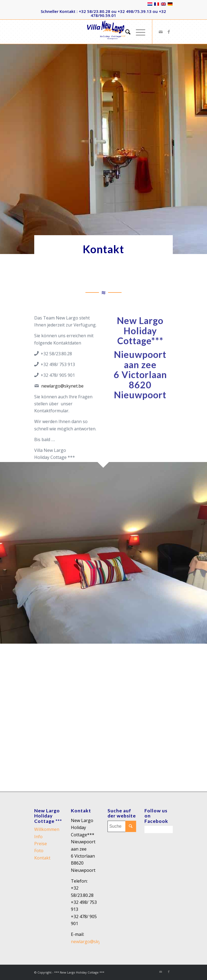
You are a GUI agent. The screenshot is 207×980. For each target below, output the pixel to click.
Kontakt (42, 858)
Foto (39, 851)
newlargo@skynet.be (62, 404)
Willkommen (47, 829)
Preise (41, 844)
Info (38, 837)
